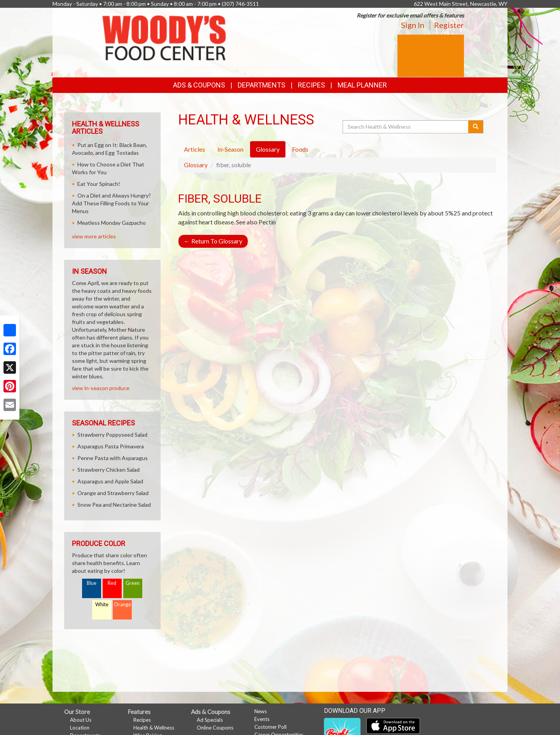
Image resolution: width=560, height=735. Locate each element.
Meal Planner (362, 85)
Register (449, 25)
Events (262, 719)
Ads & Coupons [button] (199, 85)
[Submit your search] (476, 127)
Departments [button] (262, 85)
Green (133, 583)
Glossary (196, 165)
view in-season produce (101, 388)
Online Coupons (215, 728)
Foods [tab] (300, 149)
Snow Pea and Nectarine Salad (114, 505)
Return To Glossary (213, 241)
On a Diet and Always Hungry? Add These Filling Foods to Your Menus (111, 203)
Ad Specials (210, 720)
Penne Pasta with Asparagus (113, 458)
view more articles (94, 236)
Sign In (413, 25)
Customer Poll (270, 727)
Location (80, 728)
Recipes (311, 85)
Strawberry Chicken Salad (108, 470)
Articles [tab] (194, 149)
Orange (122, 605)
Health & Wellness (154, 728)
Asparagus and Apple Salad (110, 481)
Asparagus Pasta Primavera (111, 446)
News (261, 711)
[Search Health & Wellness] (406, 127)
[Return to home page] (164, 37)
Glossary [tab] (268, 149)
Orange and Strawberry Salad (113, 493)
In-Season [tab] (230, 149)
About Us (81, 720)
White (102, 605)
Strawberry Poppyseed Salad (112, 435)
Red (112, 583)
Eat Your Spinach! (99, 184)
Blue (92, 583)
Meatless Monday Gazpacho (112, 223)
